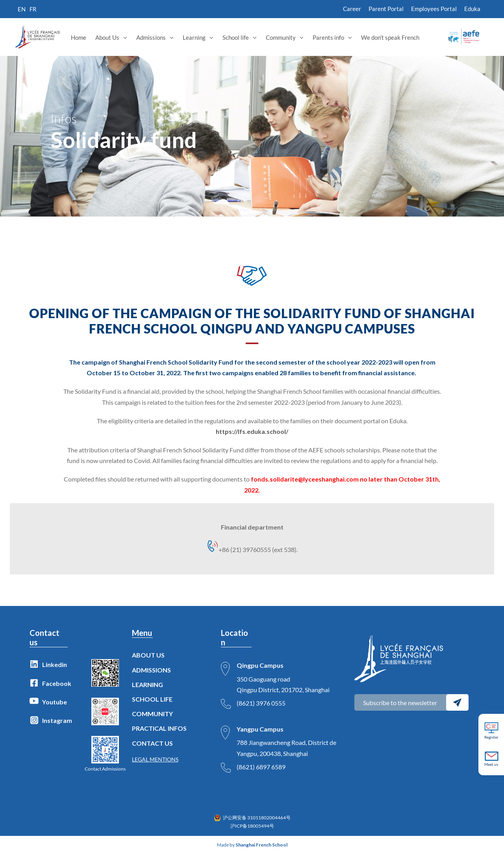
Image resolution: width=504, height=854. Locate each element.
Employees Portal (434, 9)
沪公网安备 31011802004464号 (257, 818)
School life (236, 37)
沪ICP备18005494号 (252, 826)
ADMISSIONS (151, 670)
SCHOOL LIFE (152, 699)
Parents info (328, 37)
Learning (194, 37)
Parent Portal (386, 9)
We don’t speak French (390, 37)
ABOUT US (148, 655)
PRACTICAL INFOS (159, 728)
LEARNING (147, 684)
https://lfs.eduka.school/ (252, 431)
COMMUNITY (152, 714)
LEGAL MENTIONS (155, 759)
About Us (107, 37)
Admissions (151, 37)
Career (352, 9)
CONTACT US (152, 743)
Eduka (472, 9)
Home (79, 37)
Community (281, 37)
